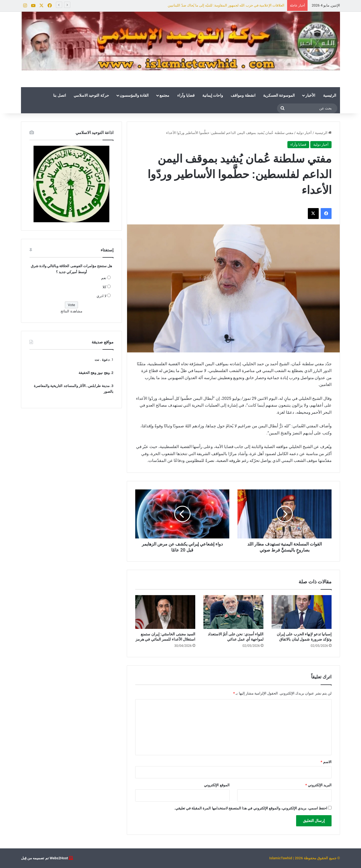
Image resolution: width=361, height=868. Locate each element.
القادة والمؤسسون (134, 95)
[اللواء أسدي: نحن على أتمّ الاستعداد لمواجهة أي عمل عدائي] (233, 612)
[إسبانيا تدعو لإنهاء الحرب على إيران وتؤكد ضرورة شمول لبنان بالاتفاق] (302, 612)
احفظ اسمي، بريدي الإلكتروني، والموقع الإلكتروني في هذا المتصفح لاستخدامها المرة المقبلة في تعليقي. (251, 808)
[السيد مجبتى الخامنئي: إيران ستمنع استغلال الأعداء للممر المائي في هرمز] (165, 612)
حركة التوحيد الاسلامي (91, 95)
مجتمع (164, 95)
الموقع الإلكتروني (217, 785)
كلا (104, 287)
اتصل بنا (59, 95)
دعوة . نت (102, 360)
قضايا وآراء (186, 95)
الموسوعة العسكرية (279, 95)
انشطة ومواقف (243, 95)
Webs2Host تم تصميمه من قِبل (44, 858)
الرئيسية (330, 95)
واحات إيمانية (213, 95)
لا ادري (101, 296)
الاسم (326, 762)
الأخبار (310, 95)
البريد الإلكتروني (318, 785)
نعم (104, 278)
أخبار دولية (304, 133)
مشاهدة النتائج (71, 311)
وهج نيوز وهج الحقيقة (94, 373)
